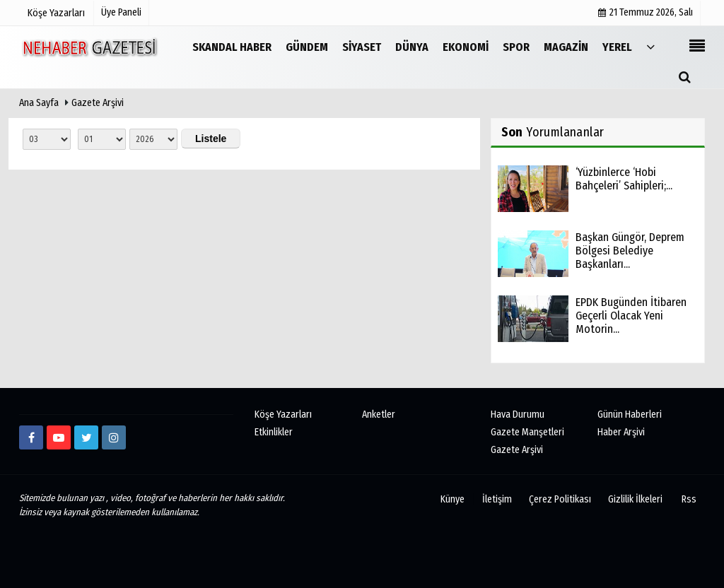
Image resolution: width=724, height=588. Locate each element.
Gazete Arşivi (98, 103)
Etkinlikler (274, 432)
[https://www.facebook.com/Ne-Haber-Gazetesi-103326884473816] (31, 437)
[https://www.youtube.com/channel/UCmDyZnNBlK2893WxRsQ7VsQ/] (59, 437)
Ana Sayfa (39, 103)
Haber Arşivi (621, 432)
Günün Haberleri (630, 414)
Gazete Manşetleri (527, 432)
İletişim (497, 499)
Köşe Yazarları (283, 414)
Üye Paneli (121, 12)
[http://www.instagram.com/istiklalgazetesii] (114, 437)
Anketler (379, 414)
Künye (452, 499)
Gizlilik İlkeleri (635, 499)
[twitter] (86, 437)
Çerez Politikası (560, 499)
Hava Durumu (518, 414)
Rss (689, 499)
